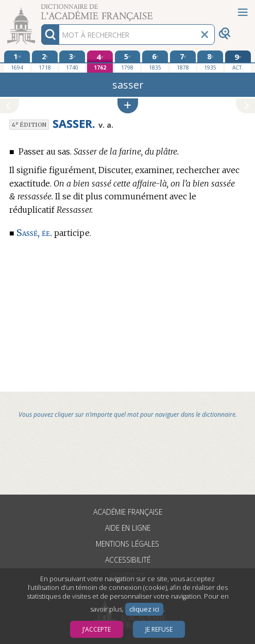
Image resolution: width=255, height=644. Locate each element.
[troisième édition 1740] (72, 61)
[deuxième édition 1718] (45, 61)
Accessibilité (128, 560)
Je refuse (159, 629)
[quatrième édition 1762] (100, 62)
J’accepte (97, 629)
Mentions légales (127, 544)
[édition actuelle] (238, 62)
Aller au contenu (40, 9)
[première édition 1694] (17, 61)
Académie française (128, 512)
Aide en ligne (128, 528)
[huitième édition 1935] (210, 61)
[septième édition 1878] (183, 61)
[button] (128, 106)
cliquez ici (144, 609)
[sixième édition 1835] (155, 61)
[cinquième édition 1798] (128, 61)
